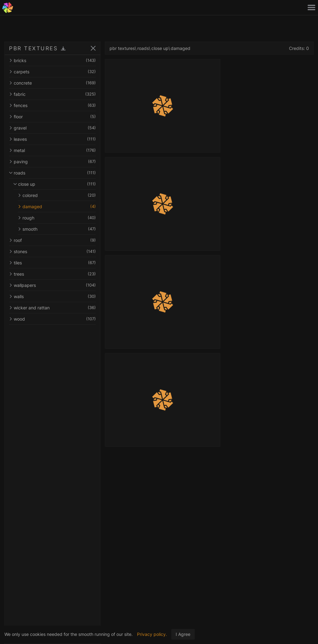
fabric (52, 94)
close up (55, 184)
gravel (52, 128)
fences (52, 105)
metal (52, 150)
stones (52, 251)
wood (52, 319)
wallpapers (52, 285)
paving (52, 162)
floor (52, 117)
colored (57, 195)
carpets (52, 72)
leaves (52, 139)
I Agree (183, 634)
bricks (52, 60)
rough (57, 218)
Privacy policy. (152, 634)
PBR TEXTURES (33, 48)
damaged (57, 206)
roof (52, 240)
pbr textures (122, 48)
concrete (52, 83)
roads (52, 173)
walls (52, 296)
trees (52, 274)
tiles (52, 263)
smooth (57, 229)
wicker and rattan (52, 308)
